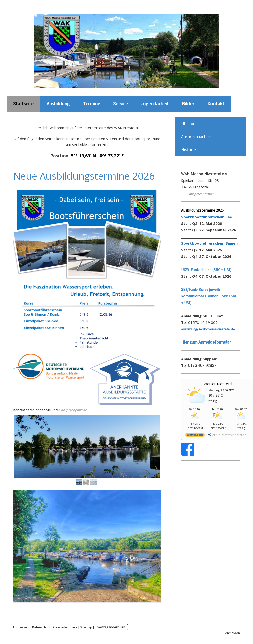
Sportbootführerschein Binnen (209, 243)
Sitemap (86, 627)
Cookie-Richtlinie (65, 627)
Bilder (188, 104)
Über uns (189, 124)
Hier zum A (191, 342)
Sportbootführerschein (203, 217)
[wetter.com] (195, 436)
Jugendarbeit (155, 104)
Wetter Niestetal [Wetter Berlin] (218, 384)
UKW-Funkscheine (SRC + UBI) (206, 270)
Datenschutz (41, 627)
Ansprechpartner (196, 136)
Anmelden (232, 633)
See (229, 217)
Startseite (23, 104)
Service (121, 104)
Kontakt (216, 104)
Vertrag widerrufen (111, 627)
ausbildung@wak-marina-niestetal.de (208, 329)
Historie (188, 149)
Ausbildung (58, 104)
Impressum (21, 627)
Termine (91, 104)
